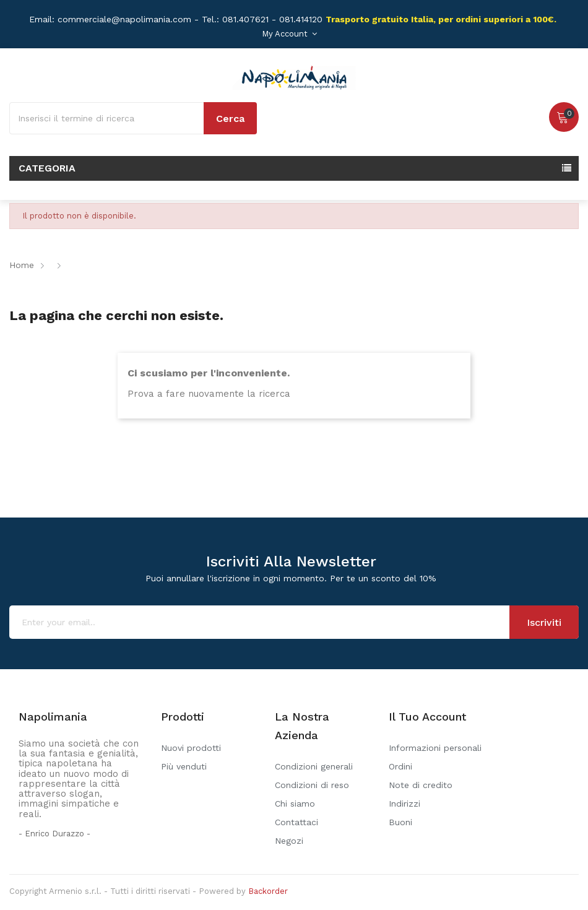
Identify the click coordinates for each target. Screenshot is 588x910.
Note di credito (421, 785)
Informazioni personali (435, 748)
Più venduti (184, 766)
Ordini (400, 766)
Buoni (400, 822)
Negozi (289, 841)
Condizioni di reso (312, 785)
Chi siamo (295, 804)
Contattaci (296, 822)
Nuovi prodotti (191, 748)
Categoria (47, 168)
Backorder (268, 891)
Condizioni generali (314, 766)
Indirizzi (404, 804)
